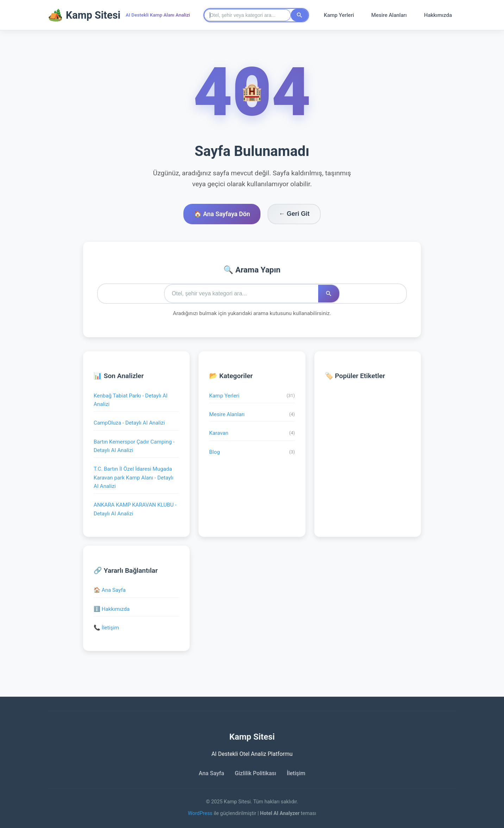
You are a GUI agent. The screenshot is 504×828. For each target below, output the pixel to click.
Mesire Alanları (389, 15)
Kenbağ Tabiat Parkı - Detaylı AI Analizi (131, 400)
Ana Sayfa (211, 773)
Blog (252, 452)
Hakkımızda (438, 15)
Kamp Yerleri (339, 15)
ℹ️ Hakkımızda (112, 609)
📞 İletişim (106, 628)
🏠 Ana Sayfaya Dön (222, 214)
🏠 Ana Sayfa (110, 590)
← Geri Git (294, 214)
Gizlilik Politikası (256, 773)
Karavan (252, 433)
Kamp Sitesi (84, 15)
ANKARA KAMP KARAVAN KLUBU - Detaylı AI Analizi (135, 509)
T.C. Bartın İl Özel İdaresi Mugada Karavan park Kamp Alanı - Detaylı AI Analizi (134, 478)
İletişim (296, 773)
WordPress (201, 813)
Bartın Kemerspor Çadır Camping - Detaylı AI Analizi (134, 446)
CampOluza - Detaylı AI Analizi (129, 423)
